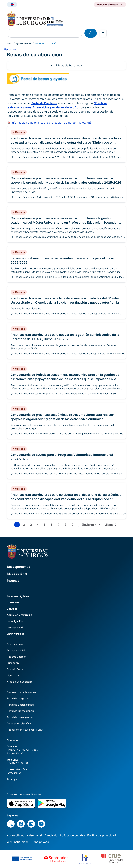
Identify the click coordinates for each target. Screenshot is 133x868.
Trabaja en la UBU (17, 650)
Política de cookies (72, 835)
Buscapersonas (19, 567)
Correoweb (14, 602)
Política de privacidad (102, 835)
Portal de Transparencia (20, 711)
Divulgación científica (19, 723)
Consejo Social (15, 669)
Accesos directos (107, 4)
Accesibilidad (16, 835)
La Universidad (16, 634)
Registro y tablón (17, 657)
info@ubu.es (14, 773)
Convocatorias (15, 644)
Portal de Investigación (20, 717)
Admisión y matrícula (19, 615)
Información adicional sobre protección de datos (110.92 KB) (51, 123)
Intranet (13, 581)
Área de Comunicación (20, 682)
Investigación (15, 621)
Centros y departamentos (21, 692)
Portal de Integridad (18, 698)
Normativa (13, 675)
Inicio (10, 43)
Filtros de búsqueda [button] (69, 65)
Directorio (51, 835)
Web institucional (18, 842)
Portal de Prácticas (44, 103)
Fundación (13, 663)
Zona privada (40, 842)
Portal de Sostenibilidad (20, 705)
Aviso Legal (34, 835)
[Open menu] (103, 33)
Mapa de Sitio (17, 574)
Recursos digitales (18, 596)
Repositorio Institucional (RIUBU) (25, 730)
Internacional (15, 627)
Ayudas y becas (24, 43)
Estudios (12, 609)
